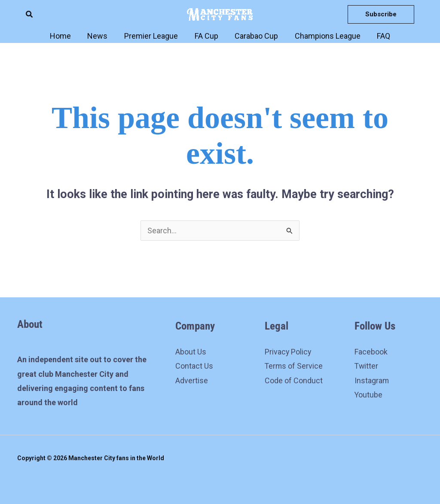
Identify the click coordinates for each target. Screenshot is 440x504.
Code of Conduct (294, 380)
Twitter (367, 366)
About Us (191, 352)
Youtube (369, 395)
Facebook (371, 352)
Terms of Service (294, 366)
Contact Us (194, 366)
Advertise (192, 380)
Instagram (372, 380)
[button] (30, 14)
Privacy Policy (288, 352)
